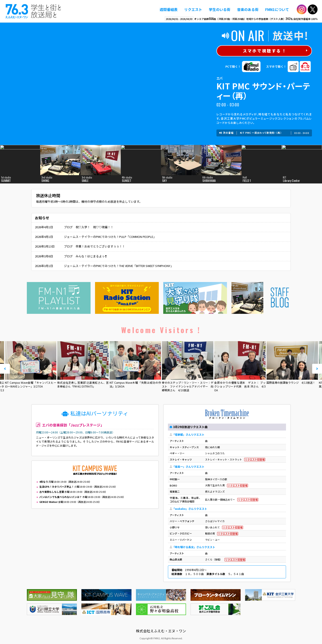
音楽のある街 (248, 9)
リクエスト (193, 9)
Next (317, 369)
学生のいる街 (220, 9)
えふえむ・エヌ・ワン (33, 11)
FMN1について (277, 9)
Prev (5, 369)
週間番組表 (169, 9)
